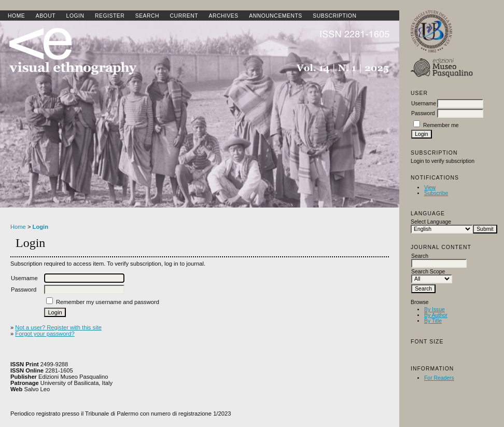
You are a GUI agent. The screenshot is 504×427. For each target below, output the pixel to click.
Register (110, 16)
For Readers (439, 378)
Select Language (431, 222)
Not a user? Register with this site (58, 327)
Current (184, 16)
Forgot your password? (45, 334)
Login (75, 16)
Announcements (276, 16)
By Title (433, 321)
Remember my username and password (108, 302)
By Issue (435, 309)
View (430, 188)
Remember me (441, 125)
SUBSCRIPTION (334, 16)
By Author (436, 315)
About (46, 16)
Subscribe (436, 193)
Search (147, 16)
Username (424, 104)
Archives (223, 16)
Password (423, 113)
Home (16, 16)
